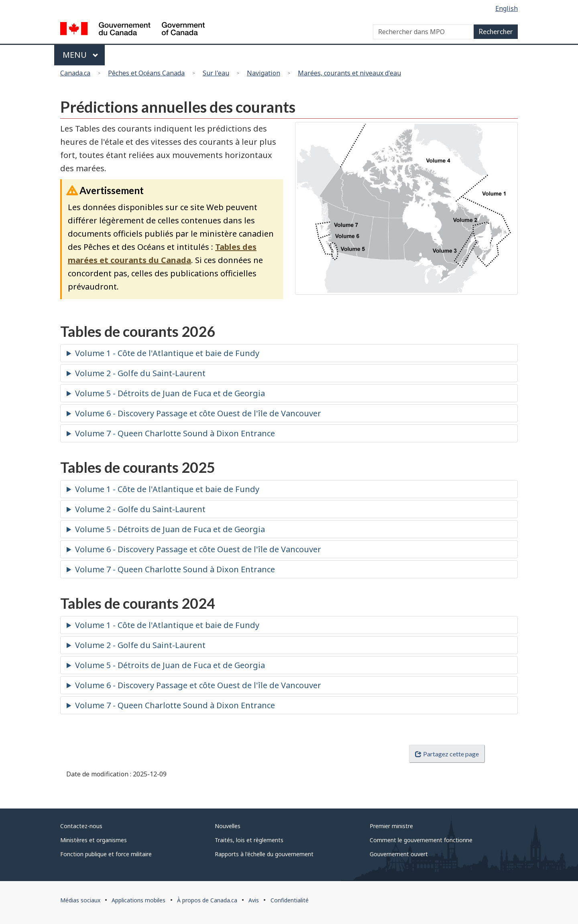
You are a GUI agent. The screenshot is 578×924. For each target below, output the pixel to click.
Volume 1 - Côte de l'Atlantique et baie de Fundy (167, 353)
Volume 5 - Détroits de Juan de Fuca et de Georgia (170, 393)
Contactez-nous (81, 826)
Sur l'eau (216, 73)
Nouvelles (228, 826)
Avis (254, 900)
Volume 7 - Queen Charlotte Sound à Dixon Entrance (175, 433)
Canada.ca (75, 73)
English (507, 8)
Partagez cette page (447, 754)
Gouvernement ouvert (399, 854)
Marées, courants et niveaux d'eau (349, 73)
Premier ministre (391, 826)
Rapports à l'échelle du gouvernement (264, 854)
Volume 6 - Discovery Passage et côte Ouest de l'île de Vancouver (198, 413)
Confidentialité (290, 900)
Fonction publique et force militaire (106, 854)
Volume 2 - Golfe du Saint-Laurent (140, 373)
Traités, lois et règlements (249, 840)
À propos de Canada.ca (207, 900)
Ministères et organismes (94, 840)
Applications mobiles (138, 900)
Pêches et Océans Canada (146, 73)
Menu (80, 55)
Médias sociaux (80, 900)
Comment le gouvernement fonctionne (421, 840)
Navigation (264, 73)
